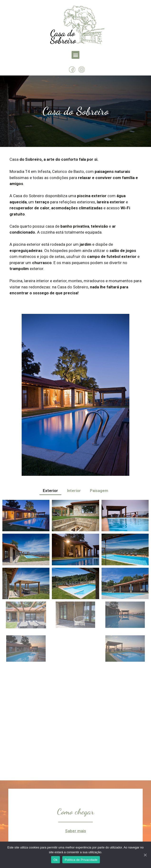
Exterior (50, 491)
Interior (74, 491)
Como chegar (75, 812)
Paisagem (99, 491)
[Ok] (145, 855)
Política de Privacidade (81, 860)
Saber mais (76, 831)
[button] (75, 55)
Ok (56, 860)
